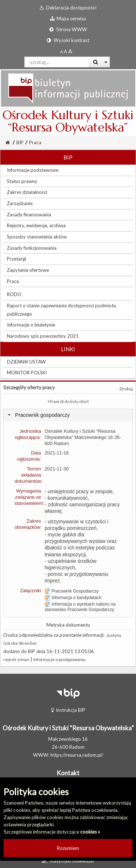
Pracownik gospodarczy (42, 415)
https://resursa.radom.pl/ (77, 755)
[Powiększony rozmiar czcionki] (65, 51)
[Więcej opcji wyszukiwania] (106, 62)
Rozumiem (68, 848)
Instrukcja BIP (68, 710)
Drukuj (126, 389)
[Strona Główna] (8, 142)
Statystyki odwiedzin (68, 861)
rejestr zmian (16, 659)
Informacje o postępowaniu (59, 659)
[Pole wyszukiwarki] (57, 62)
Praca (35, 142)
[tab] (68, 415)
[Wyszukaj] (96, 62)
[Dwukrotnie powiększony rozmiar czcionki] (70, 51)
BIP (20, 142)
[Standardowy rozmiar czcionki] (61, 51)
